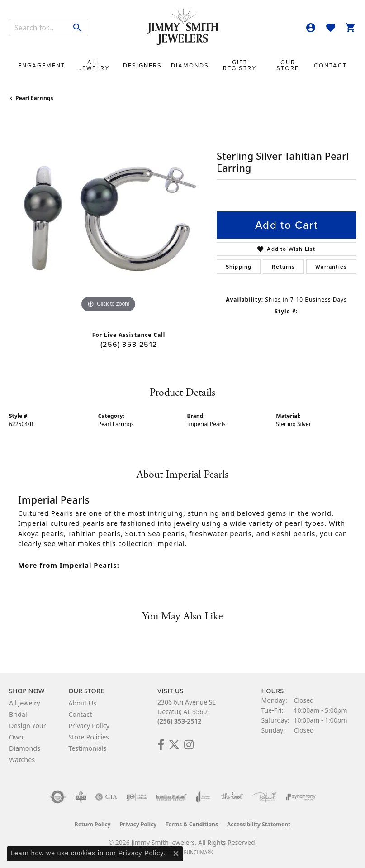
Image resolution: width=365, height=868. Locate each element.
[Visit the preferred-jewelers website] (265, 797)
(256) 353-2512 (129, 344)
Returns (283, 267)
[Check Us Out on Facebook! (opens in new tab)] (161, 745)
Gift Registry (240, 65)
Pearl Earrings (34, 98)
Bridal (18, 714)
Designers (142, 65)
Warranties (331, 267)
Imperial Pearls (206, 424)
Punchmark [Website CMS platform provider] (198, 852)
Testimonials (87, 748)
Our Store (288, 65)
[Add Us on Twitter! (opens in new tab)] (174, 745)
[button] (311, 28)
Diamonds (190, 65)
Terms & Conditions (192, 824)
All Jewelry (94, 65)
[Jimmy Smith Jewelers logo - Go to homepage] (183, 27)
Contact (330, 65)
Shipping (239, 267)
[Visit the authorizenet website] (58, 797)
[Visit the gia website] (106, 797)
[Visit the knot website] (232, 797)
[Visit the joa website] (204, 797)
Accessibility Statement (259, 824)
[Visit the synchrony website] (301, 797)
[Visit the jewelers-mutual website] (171, 797)
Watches (22, 760)
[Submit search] (78, 28)
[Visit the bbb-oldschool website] (81, 797)
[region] (108, 215)
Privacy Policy (89, 726)
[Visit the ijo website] (136, 797)
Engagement (42, 65)
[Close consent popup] (176, 854)
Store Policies (89, 737)
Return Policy (93, 824)
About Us (82, 703)
